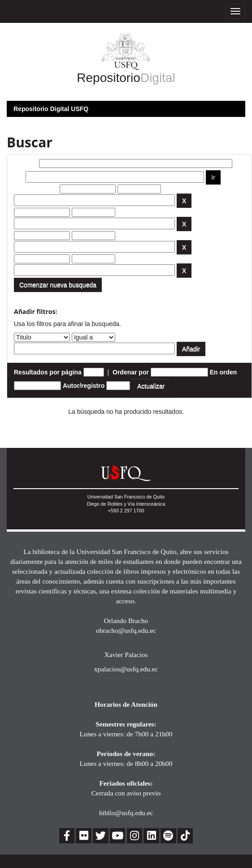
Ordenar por (131, 372)
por (19, 177)
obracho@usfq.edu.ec (126, 630)
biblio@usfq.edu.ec (126, 813)
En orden (224, 372)
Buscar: (26, 163)
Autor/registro (84, 386)
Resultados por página (48, 372)
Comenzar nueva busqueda (58, 285)
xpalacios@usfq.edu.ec (126, 669)
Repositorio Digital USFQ (51, 109)
